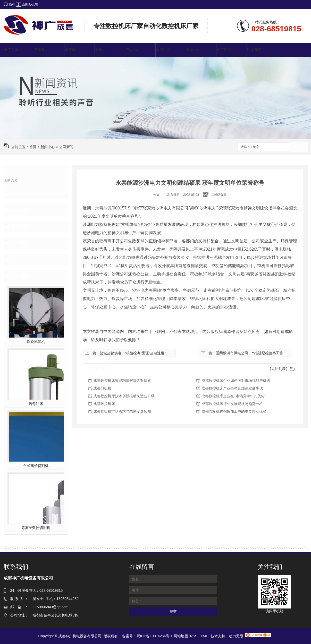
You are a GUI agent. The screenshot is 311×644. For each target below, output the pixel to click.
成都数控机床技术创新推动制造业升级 (124, 396)
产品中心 (133, 50)
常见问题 (21, 226)
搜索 (299, 147)
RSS (194, 636)
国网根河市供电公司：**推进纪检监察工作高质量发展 (259, 353)
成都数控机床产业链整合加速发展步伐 (232, 388)
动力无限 (236, 636)
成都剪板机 (102, 388)
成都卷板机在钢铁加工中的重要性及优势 (234, 411)
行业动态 (21, 210)
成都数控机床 (104, 404)
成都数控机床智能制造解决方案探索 (122, 381)
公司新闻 (66, 147)
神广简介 (224, 50)
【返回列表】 (279, 369)
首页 (33, 147)
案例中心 (163, 50)
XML (205, 636)
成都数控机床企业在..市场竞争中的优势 (233, 396)
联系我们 (254, 50)
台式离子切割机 (36, 466)
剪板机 (40, 50)
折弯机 (70, 50)
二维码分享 (219, 195)
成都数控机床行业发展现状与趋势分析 (232, 404)
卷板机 (100, 50)
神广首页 (11, 50)
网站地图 (181, 636)
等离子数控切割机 (36, 528)
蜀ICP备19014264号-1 (155, 636)
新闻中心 (194, 50)
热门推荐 (21, 276)
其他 (16, 259)
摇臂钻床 (36, 404)
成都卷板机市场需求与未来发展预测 (122, 411)
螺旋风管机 (36, 342)
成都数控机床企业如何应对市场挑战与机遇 (236, 381)
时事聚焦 (21, 243)
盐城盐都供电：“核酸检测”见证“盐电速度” (133, 353)
